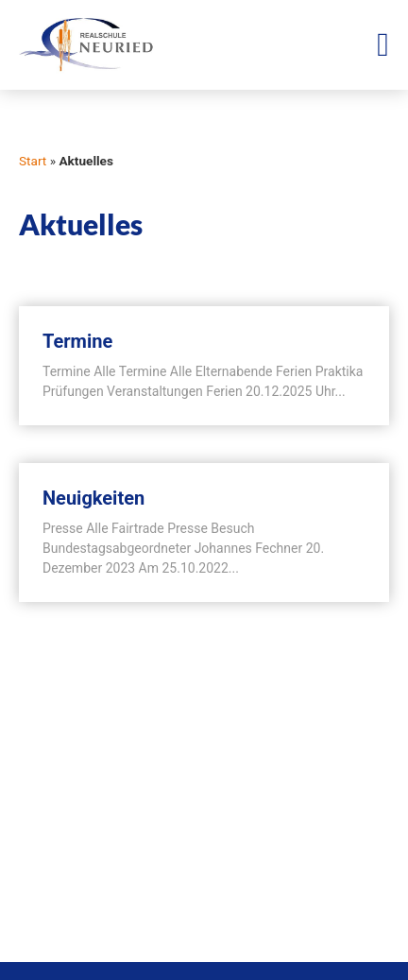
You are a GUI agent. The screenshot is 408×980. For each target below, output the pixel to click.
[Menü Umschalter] (383, 45)
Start (33, 161)
